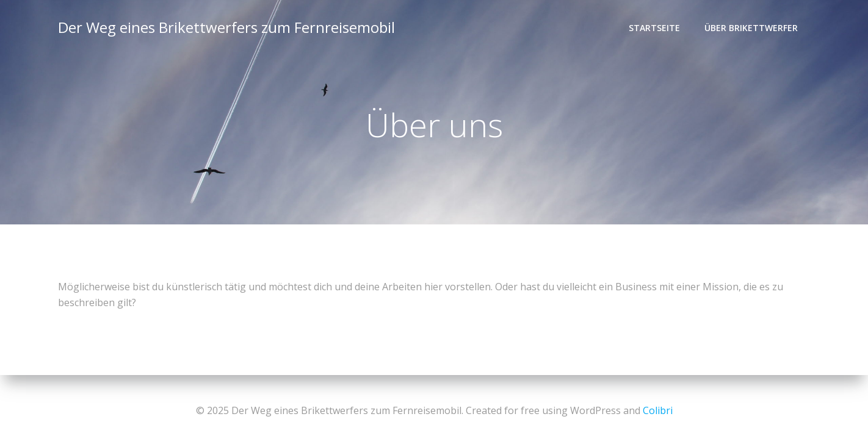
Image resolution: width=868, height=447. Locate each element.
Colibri (658, 410)
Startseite (654, 28)
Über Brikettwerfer (751, 28)
